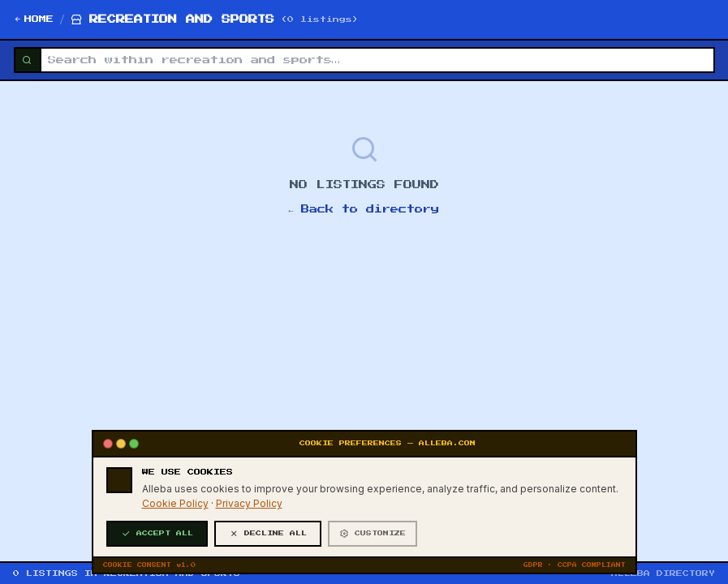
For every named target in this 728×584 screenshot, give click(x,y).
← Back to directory (364, 209)
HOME (34, 19)
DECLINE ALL (268, 550)
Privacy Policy (249, 520)
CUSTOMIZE (373, 550)
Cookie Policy (175, 520)
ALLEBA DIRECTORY (663, 573)
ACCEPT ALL (157, 550)
